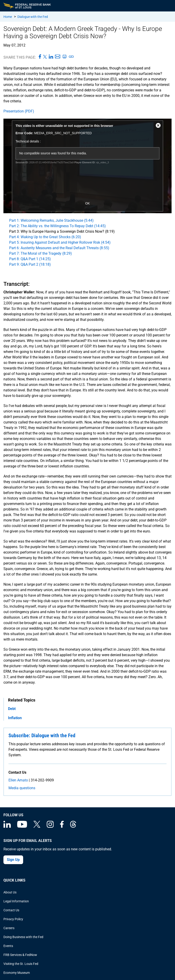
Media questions (22, 788)
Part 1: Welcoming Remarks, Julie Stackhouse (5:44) (51, 220)
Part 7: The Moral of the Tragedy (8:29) (41, 253)
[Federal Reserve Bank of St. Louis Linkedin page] (7, 827)
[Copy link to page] (71, 57)
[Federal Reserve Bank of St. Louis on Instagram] (50, 827)
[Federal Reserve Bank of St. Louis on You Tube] (22, 827)
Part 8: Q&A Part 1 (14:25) (30, 259)
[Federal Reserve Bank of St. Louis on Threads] (73, 827)
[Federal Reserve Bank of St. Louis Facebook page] (62, 827)
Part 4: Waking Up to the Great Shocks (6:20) (45, 237)
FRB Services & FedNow (20, 955)
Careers (9, 928)
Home (8, 17)
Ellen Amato (18, 780)
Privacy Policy (13, 919)
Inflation (15, 718)
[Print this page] (64, 57)
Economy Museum (17, 973)
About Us (10, 892)
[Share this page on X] (45, 57)
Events (8, 946)
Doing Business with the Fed (23, 937)
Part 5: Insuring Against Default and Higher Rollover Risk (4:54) (60, 242)
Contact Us (11, 910)
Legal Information (16, 901)
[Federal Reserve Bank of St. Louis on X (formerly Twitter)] (37, 827)
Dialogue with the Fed (33, 17)
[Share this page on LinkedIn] (51, 57)
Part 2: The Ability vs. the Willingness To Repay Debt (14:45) (57, 226)
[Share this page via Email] (58, 57)
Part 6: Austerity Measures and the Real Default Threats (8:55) (59, 248)
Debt (12, 709)
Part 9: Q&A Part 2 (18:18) (30, 264)
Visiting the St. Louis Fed (21, 964)
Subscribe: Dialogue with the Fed (42, 736)
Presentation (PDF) (19, 111)
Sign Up (13, 860)
